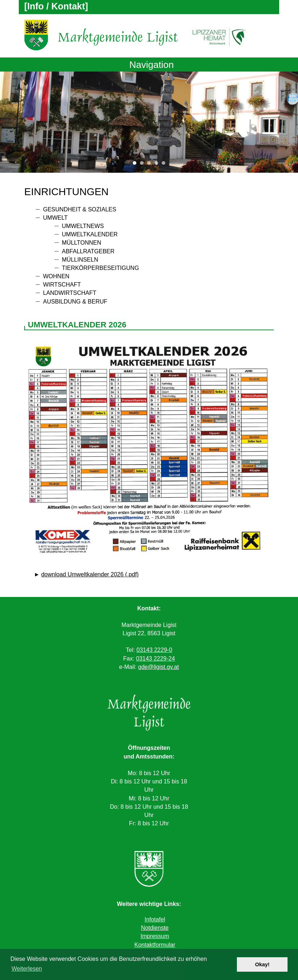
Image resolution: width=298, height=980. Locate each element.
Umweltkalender (90, 234)
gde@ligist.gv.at (159, 667)
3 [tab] (151, 165)
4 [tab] (158, 165)
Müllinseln (80, 260)
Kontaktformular (155, 945)
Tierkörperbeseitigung (100, 268)
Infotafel (155, 919)
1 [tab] (136, 165)
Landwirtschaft (70, 293)
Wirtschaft (62, 285)
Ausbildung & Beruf (75, 302)
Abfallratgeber (88, 251)
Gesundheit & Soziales (80, 209)
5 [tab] (165, 165)
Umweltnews (83, 226)
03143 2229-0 (154, 650)
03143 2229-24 (156, 659)
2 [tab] (144, 165)
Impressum (155, 936)
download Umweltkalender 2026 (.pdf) (90, 574)
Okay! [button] (262, 964)
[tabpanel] (149, 122)
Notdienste (155, 928)
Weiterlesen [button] (27, 969)
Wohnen (56, 276)
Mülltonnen (82, 243)
